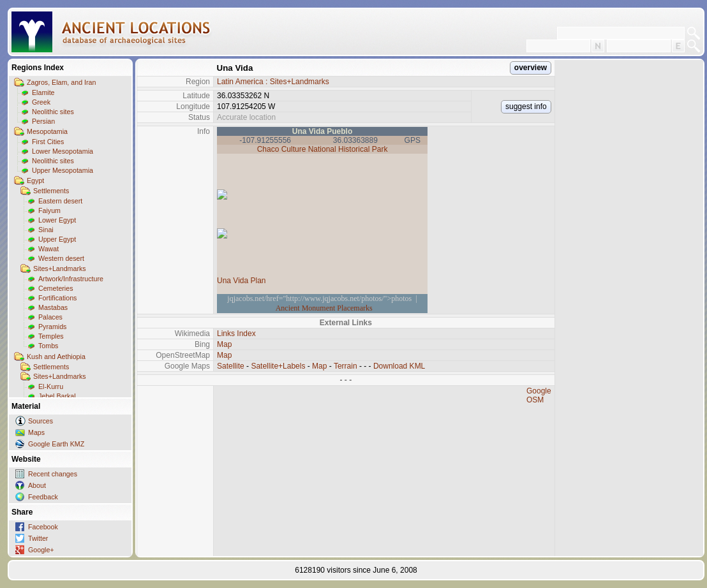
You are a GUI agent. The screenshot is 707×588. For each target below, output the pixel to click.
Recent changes (53, 474)
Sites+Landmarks (60, 268)
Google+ (41, 550)
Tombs (48, 346)
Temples (51, 336)
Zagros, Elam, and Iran (61, 82)
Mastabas (53, 307)
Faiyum (49, 210)
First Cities (48, 142)
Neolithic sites (53, 112)
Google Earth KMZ (56, 444)
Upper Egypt (57, 239)
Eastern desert (60, 201)
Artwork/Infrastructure (71, 279)
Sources (41, 421)
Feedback (43, 497)
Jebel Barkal (57, 396)
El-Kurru (51, 386)
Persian (43, 121)
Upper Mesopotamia (63, 170)
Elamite (43, 92)
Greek (41, 102)
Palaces (50, 317)
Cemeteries (56, 288)
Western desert (61, 258)
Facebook (43, 527)
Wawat (48, 249)
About (37, 485)
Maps (36, 432)
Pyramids (52, 327)
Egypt (35, 180)
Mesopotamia (47, 131)
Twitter (38, 538)
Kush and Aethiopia (56, 356)
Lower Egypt (57, 220)
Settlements (51, 191)
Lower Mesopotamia (63, 151)
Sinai (46, 230)
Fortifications (57, 298)
